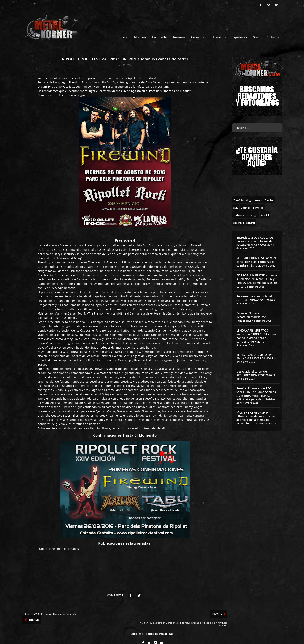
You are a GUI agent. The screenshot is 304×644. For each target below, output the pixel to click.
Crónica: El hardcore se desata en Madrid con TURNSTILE (252, 309)
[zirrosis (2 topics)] (258, 192)
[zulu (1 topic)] (236, 200)
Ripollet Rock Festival (142, 70)
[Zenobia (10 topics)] (269, 192)
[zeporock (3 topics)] (239, 215)
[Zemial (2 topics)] (265, 207)
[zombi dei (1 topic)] (259, 200)
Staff (256, 30)
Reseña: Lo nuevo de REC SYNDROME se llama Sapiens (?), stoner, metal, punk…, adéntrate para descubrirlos (256, 386)
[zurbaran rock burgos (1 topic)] (246, 207)
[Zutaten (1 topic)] (246, 200)
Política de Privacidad (159, 626)
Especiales (239, 30)
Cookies (136, 626)
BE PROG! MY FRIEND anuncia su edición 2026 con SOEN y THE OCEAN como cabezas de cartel (257, 273)
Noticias (140, 30)
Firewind (75, 75)
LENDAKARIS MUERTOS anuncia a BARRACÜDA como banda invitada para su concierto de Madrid (256, 328)
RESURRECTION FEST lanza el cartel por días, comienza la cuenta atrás (256, 254)
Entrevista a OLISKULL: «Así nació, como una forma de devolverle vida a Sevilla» (255, 233)
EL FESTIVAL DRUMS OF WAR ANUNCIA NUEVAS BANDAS (256, 349)
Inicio (124, 30)
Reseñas (179, 30)
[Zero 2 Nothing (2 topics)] (242, 192)
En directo (160, 30)
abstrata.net (166, 399)
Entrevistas (218, 30)
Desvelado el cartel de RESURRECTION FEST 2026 (254, 366)
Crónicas (197, 30)
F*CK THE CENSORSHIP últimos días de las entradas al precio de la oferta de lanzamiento (256, 410)
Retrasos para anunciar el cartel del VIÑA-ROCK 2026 (255, 291)
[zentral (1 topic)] (251, 215)
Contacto (272, 30)
